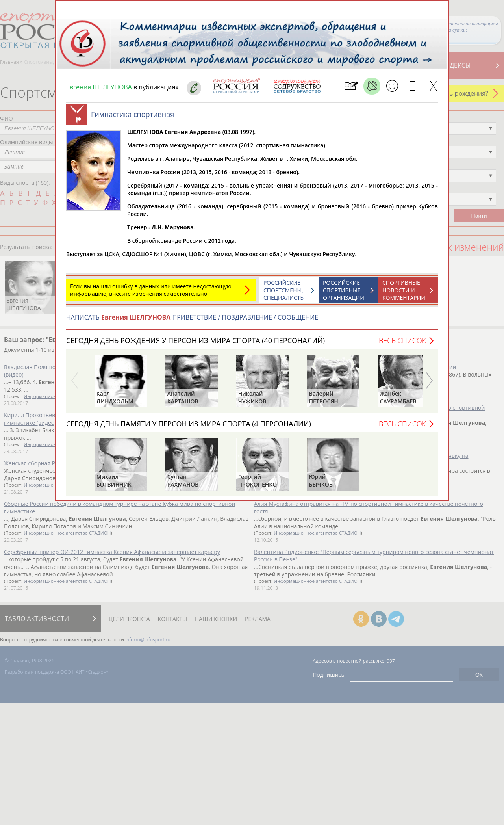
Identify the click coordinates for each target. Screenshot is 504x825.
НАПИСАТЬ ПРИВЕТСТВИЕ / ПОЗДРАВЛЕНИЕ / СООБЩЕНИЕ (192, 321)
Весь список (402, 344)
